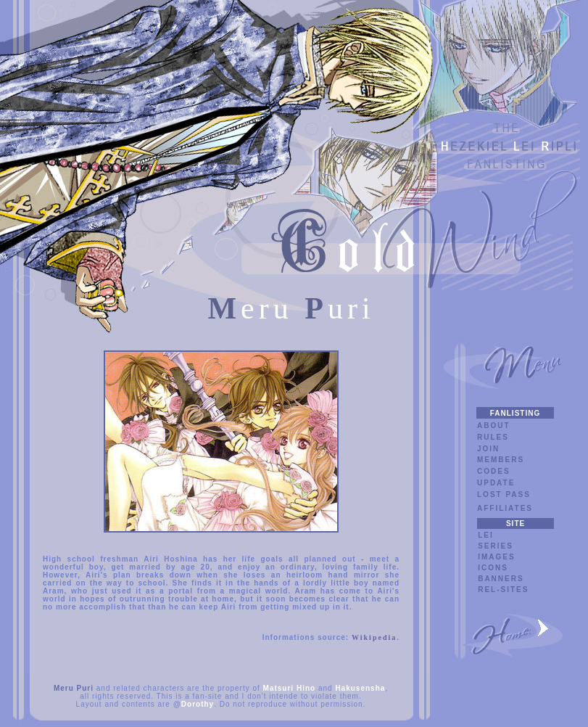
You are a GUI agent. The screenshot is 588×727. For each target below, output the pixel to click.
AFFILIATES (505, 508)
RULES (493, 437)
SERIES (496, 546)
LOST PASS (504, 494)
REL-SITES (503, 590)
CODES (494, 471)
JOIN (488, 449)
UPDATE (496, 483)
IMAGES (496, 557)
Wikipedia (374, 637)
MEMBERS (501, 460)
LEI (486, 535)
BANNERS (501, 579)
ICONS (493, 568)
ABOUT (494, 426)
